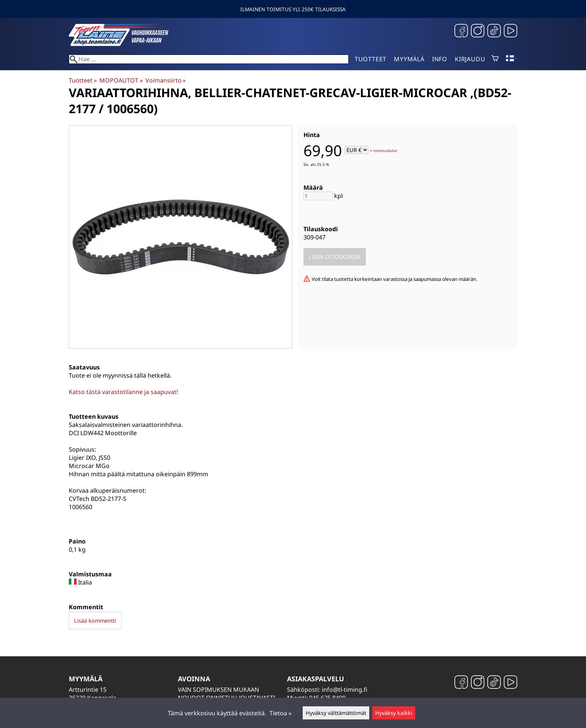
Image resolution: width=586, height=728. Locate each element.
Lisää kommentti (95, 621)
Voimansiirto (166, 80)
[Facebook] (461, 32)
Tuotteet (371, 59)
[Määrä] (318, 196)
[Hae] (209, 59)
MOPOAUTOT (121, 80)
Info (440, 59)
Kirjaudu (470, 59)
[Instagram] (478, 32)
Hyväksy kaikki (394, 713)
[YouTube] (511, 32)
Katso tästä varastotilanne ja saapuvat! (123, 392)
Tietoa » (280, 713)
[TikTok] (494, 32)
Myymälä (409, 59)
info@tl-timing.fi (345, 690)
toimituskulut (385, 151)
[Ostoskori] (495, 59)
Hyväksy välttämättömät (336, 713)
